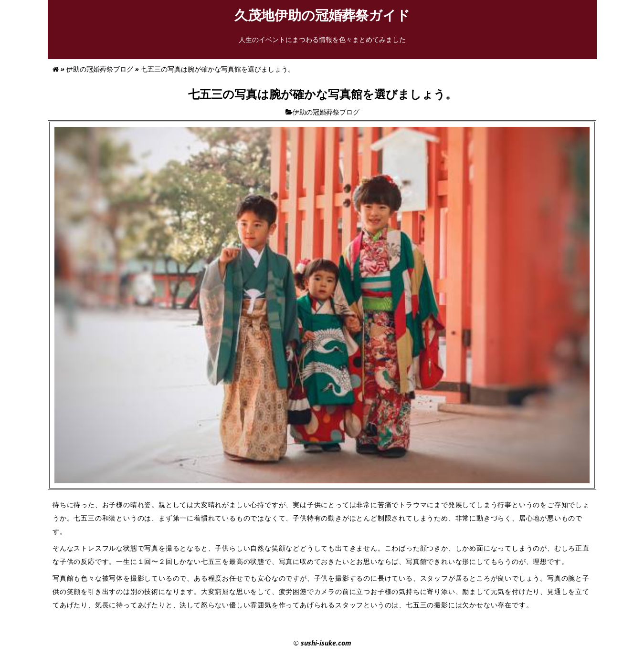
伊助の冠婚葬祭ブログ (100, 69)
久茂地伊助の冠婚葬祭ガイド (329, 15)
